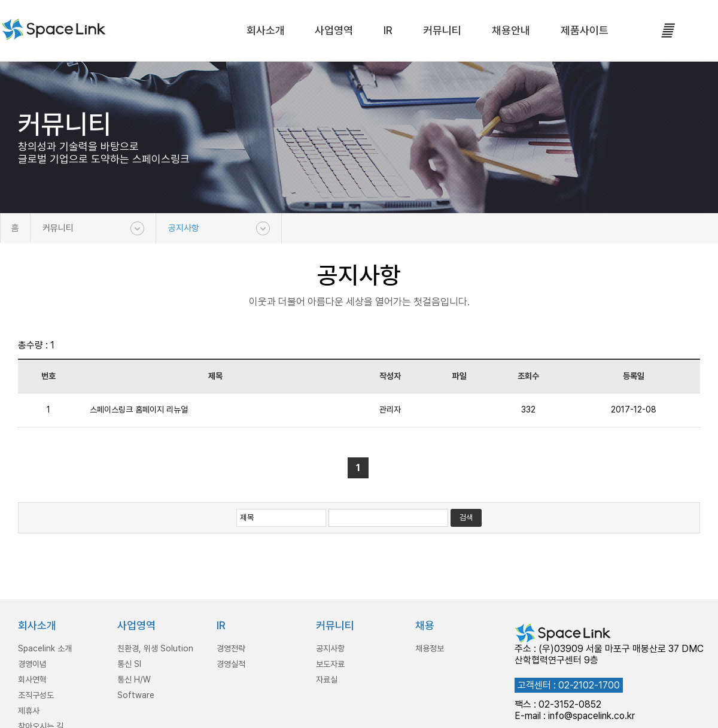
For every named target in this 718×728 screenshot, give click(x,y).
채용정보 (430, 648)
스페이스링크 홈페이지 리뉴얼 (139, 409)
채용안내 (511, 30)
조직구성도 (36, 695)
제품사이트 (585, 30)
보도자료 (330, 664)
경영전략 (231, 648)
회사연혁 (32, 680)
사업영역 (334, 30)
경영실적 (231, 664)
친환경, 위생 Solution (155, 648)
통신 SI (129, 664)
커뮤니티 (442, 30)
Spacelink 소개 (45, 648)
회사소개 (266, 30)
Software (136, 695)
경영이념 (32, 664)
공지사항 (184, 228)
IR (388, 30)
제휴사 (29, 711)
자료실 (327, 680)
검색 (466, 518)
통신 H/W (134, 680)
